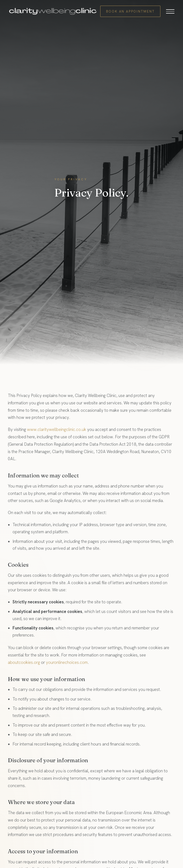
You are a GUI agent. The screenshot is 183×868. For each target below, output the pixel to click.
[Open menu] (170, 11)
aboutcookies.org (24, 662)
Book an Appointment (131, 11)
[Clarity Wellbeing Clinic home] (53, 11)
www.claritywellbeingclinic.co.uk (57, 429)
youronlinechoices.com (67, 662)
